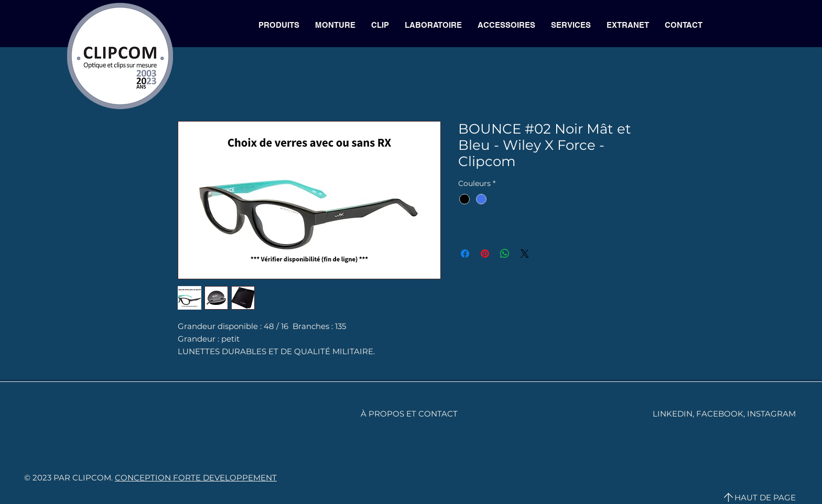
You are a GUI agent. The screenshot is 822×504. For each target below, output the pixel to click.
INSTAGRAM (771, 414)
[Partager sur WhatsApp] (505, 254)
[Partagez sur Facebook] (465, 254)
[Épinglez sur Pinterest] (485, 254)
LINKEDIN (673, 414)
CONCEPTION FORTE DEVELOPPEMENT (196, 478)
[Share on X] (525, 254)
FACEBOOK (720, 414)
